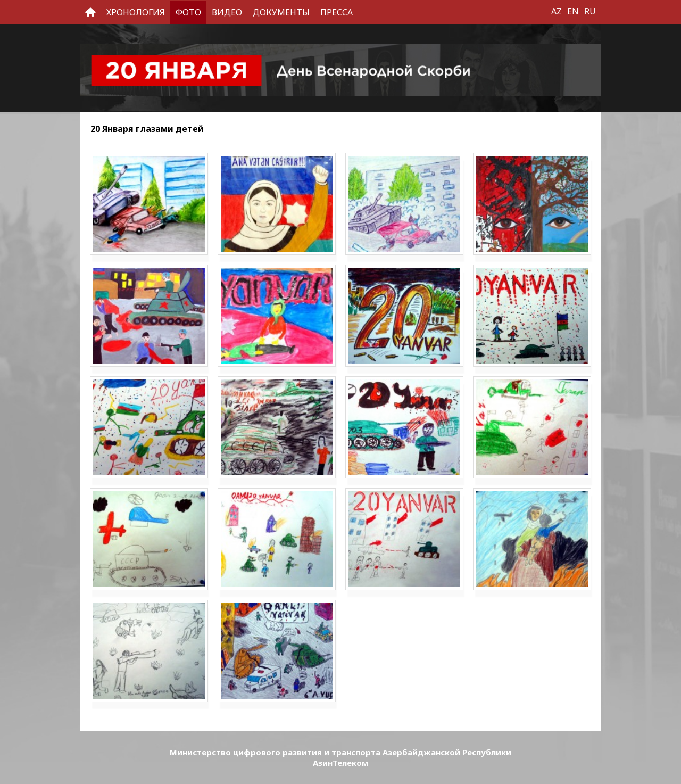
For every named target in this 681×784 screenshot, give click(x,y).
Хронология (136, 12)
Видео (227, 12)
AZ (557, 11)
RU (590, 11)
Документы (281, 12)
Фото (188, 12)
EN (573, 11)
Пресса (337, 12)
